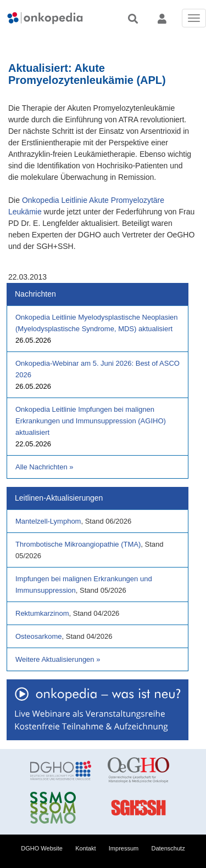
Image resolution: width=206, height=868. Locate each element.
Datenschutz (168, 848)
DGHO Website (42, 848)
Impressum (124, 848)
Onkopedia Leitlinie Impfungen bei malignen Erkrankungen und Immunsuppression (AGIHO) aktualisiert (91, 421)
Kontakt (85, 848)
